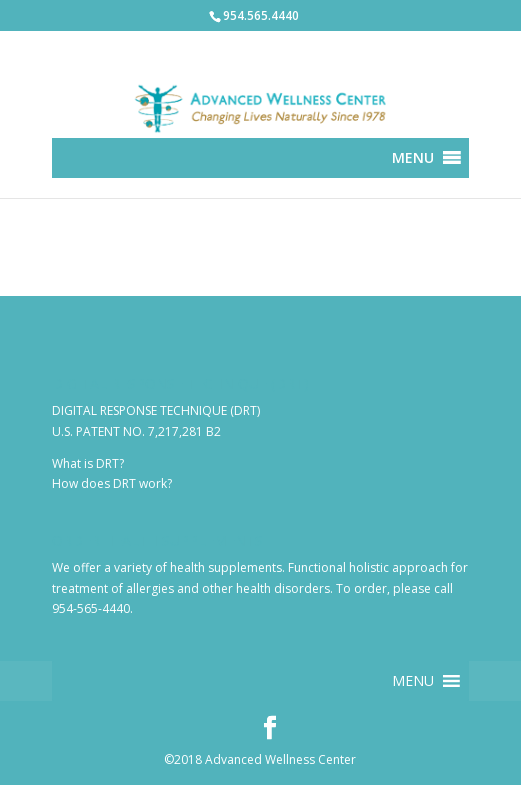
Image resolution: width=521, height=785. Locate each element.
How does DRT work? (112, 483)
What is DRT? (88, 463)
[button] (413, 158)
